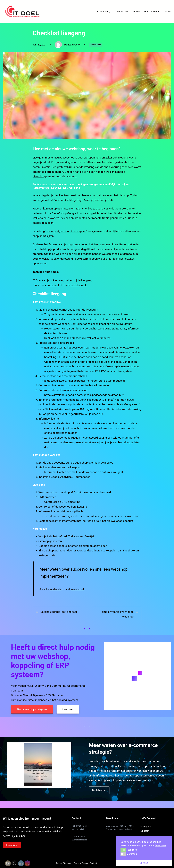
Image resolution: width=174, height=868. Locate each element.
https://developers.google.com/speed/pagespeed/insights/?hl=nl (85, 395)
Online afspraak (78, 836)
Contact (93, 863)
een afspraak (78, 285)
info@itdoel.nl (78, 829)
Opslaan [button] (144, 863)
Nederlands (96, 45)
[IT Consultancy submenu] (111, 12)
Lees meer (68, 709)
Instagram (146, 826)
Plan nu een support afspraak (32, 709)
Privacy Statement (64, 863)
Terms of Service (81, 863)
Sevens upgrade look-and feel (59, 612)
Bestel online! (99, 790)
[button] (123, 850)
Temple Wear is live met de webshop (117, 614)
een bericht (52, 285)
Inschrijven (12, 845)
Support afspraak (79, 840)
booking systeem (67, 700)
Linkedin (145, 831)
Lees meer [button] (160, 845)
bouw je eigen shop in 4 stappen (66, 231)
